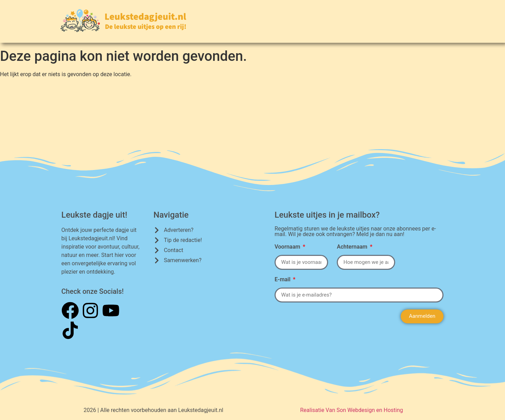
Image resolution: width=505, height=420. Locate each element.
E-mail (283, 280)
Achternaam (353, 247)
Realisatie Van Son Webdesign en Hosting (351, 410)
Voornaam (288, 247)
